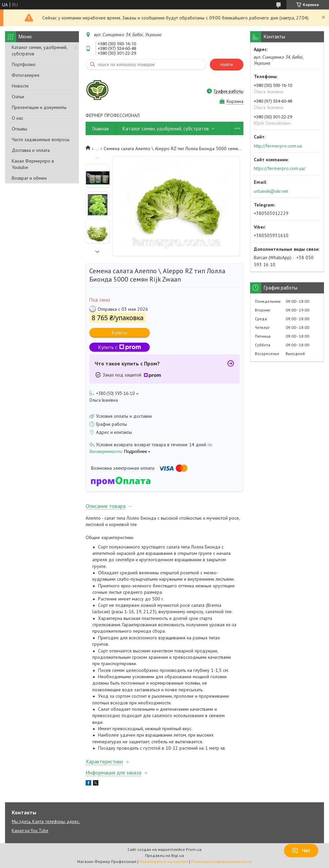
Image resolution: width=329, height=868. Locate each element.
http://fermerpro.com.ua (278, 146)
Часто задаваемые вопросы (41, 139)
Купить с (120, 347)
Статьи (18, 97)
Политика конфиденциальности (221, 861)
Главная (101, 129)
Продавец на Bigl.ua (164, 855)
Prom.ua (194, 849)
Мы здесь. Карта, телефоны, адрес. (46, 822)
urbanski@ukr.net (271, 191)
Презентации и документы (39, 107)
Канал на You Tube (30, 831)
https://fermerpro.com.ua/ (280, 168)
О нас (17, 118)
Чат (301, 851)
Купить (120, 332)
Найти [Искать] (227, 65)
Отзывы (19, 129)
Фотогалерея (26, 75)
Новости (20, 86)
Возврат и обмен (29, 178)
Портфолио (24, 64)
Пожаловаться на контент (164, 861)
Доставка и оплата (31, 150)
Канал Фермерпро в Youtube (33, 164)
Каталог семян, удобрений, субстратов (39, 50)
